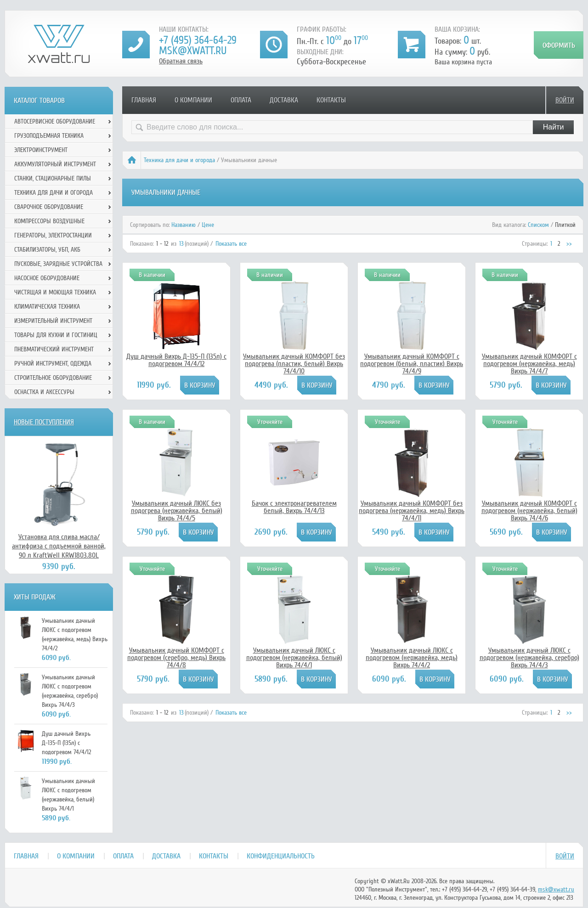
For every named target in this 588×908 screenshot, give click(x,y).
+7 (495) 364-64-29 (198, 40)
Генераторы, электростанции (53, 235)
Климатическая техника (47, 307)
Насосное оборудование (47, 278)
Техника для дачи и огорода (179, 160)
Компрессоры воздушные (49, 221)
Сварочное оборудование (49, 207)
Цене (208, 225)
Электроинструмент (41, 150)
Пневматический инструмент (54, 349)
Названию (184, 225)
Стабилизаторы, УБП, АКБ (47, 250)
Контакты (331, 100)
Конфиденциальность (281, 856)
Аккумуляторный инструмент (55, 164)
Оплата (241, 100)
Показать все (231, 244)
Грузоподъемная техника (49, 136)
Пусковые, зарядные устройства (58, 264)
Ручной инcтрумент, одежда (53, 364)
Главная (144, 100)
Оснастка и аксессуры (44, 392)
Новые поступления (44, 422)
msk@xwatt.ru (193, 51)
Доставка (284, 100)
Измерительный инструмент (53, 321)
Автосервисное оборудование (55, 121)
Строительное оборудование (53, 378)
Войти (565, 100)
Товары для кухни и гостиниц (56, 335)
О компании (193, 100)
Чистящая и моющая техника (55, 292)
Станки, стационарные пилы (53, 178)
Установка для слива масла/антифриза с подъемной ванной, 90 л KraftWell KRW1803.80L (59, 546)
